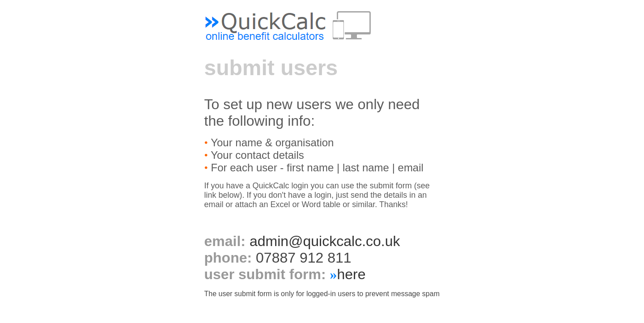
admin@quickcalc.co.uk (325, 241)
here (351, 274)
